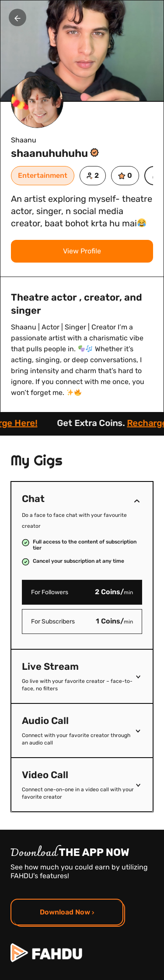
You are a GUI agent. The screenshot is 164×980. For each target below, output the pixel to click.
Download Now (67, 912)
